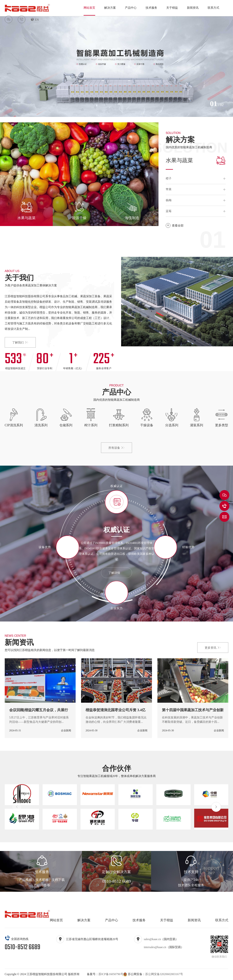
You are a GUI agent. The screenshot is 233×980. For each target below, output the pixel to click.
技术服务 (151, 8)
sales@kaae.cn (152, 939)
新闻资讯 (193, 8)
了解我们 (20, 342)
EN (35, 19)
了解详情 (116, 573)
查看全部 (175, 225)
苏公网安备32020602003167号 (164, 974)
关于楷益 (172, 8)
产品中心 (131, 8)
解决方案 (110, 8)
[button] (216, 807)
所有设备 (116, 448)
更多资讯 (213, 648)
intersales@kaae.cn (155, 947)
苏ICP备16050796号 (111, 974)
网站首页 (89, 8)
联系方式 (213, 8)
